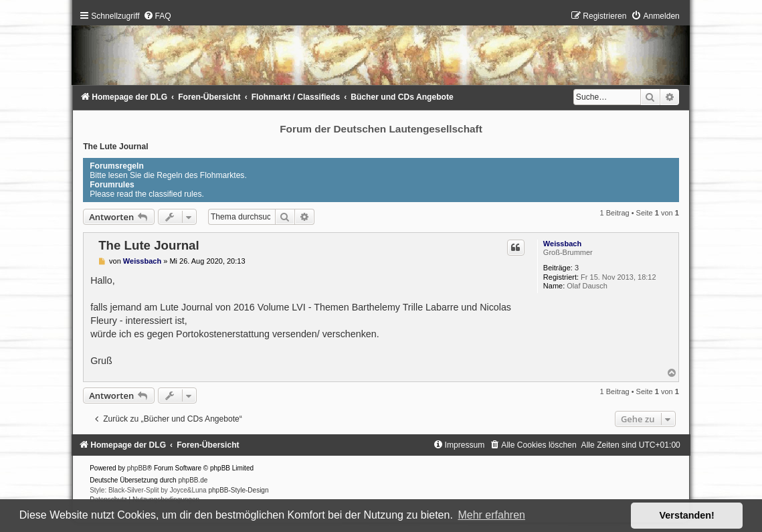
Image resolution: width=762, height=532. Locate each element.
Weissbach (562, 244)
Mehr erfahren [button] (491, 515)
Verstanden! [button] (687, 515)
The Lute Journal (115, 147)
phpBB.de (193, 480)
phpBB (137, 468)
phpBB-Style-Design (238, 490)
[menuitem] (157, 16)
